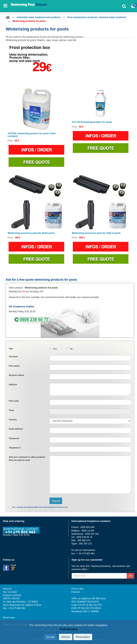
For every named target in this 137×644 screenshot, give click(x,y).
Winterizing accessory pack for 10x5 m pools (96, 233)
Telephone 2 (15, 448)
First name (14, 366)
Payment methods (12, 595)
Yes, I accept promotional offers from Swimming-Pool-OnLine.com (40, 507)
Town (11, 410)
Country (13, 419)
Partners (76, 592)
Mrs (55, 349)
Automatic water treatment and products (39, 17)
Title (11, 349)
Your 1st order (10, 592)
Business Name (16, 375)
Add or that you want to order (27, 458)
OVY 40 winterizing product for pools (92, 122)
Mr (72, 349)
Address (13, 384)
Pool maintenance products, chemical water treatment (97, 17)
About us (7, 589)
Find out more (68, 629)
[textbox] (90, 402)
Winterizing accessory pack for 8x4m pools (31, 233)
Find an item (78, 589)
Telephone (14, 438)
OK (130, 576)
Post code (14, 401)
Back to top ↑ (9, 618)
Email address (16, 429)
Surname (14, 356)
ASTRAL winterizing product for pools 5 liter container (32, 135)
